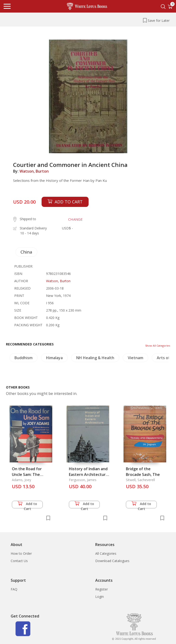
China (26, 252)
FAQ (14, 589)
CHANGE (75, 219)
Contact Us (19, 561)
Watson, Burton (34, 171)
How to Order (21, 553)
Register (102, 589)
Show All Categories (158, 346)
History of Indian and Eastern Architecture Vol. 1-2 (88, 474)
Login (100, 597)
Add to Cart (27, 505)
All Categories (106, 553)
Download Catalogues (112, 561)
